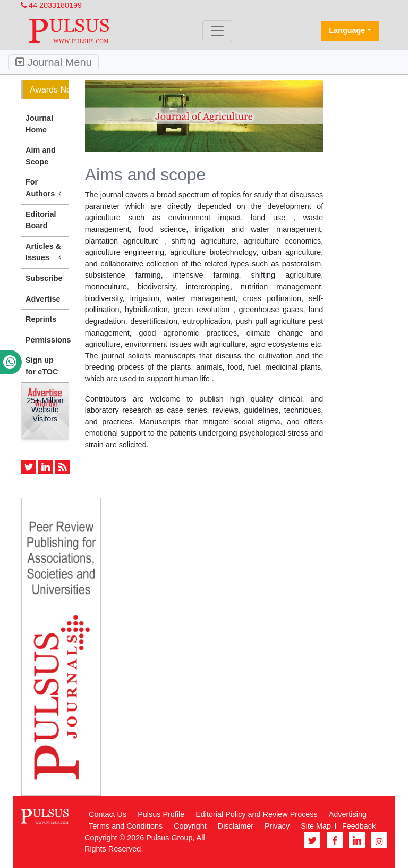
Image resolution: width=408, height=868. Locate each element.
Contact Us (108, 814)
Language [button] (347, 30)
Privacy (277, 826)
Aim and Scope (41, 156)
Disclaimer (236, 826)
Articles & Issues (45, 253)
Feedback (359, 826)
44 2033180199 (51, 5)
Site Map (316, 826)
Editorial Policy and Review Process (257, 814)
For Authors (45, 188)
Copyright (190, 826)
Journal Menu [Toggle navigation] (54, 62)
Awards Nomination (49, 90)
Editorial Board (41, 220)
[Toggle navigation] (217, 31)
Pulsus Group (169, 838)
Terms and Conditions (126, 826)
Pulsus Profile (161, 814)
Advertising (348, 814)
